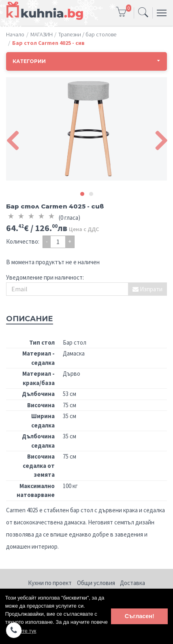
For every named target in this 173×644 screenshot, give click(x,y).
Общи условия (96, 583)
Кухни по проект (50, 583)
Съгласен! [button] (140, 616)
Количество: (23, 241)
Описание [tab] (30, 319)
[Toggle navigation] (143, 13)
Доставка (132, 583)
